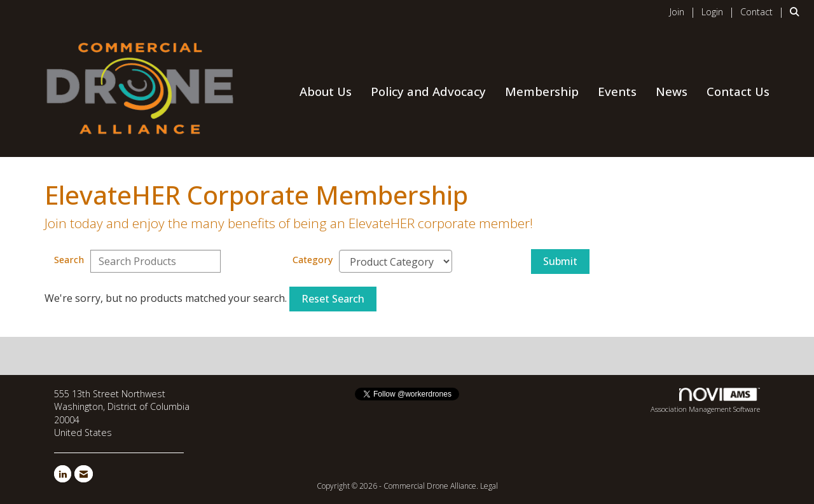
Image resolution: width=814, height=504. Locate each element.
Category (313, 260)
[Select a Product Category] (396, 261)
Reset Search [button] (333, 299)
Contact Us (738, 91)
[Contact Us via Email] (84, 474)
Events (617, 91)
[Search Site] (797, 11)
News (672, 91)
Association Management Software (705, 401)
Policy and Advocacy (428, 91)
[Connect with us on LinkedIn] (63, 474)
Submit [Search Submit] (560, 261)
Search (69, 260)
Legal (489, 486)
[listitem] (684, 11)
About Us (326, 91)
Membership (542, 91)
